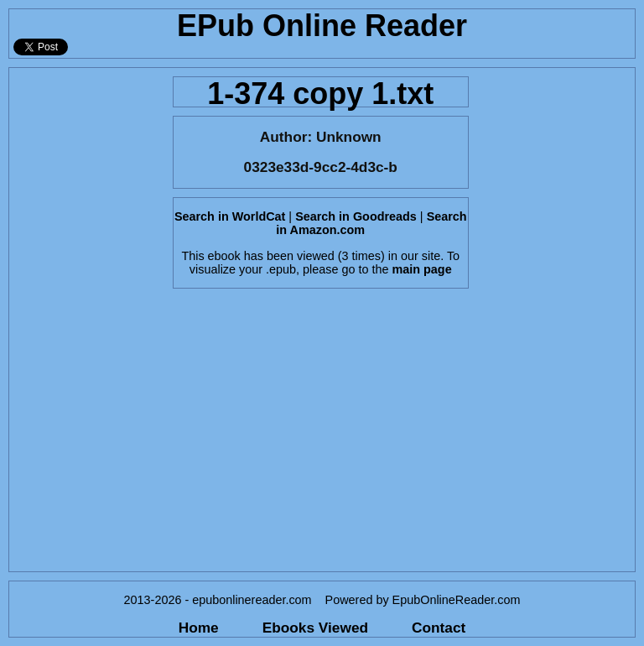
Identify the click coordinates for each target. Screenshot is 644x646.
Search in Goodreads (356, 216)
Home (199, 628)
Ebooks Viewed (315, 628)
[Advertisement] (86, 320)
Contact (439, 628)
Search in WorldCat (230, 216)
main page (421, 269)
